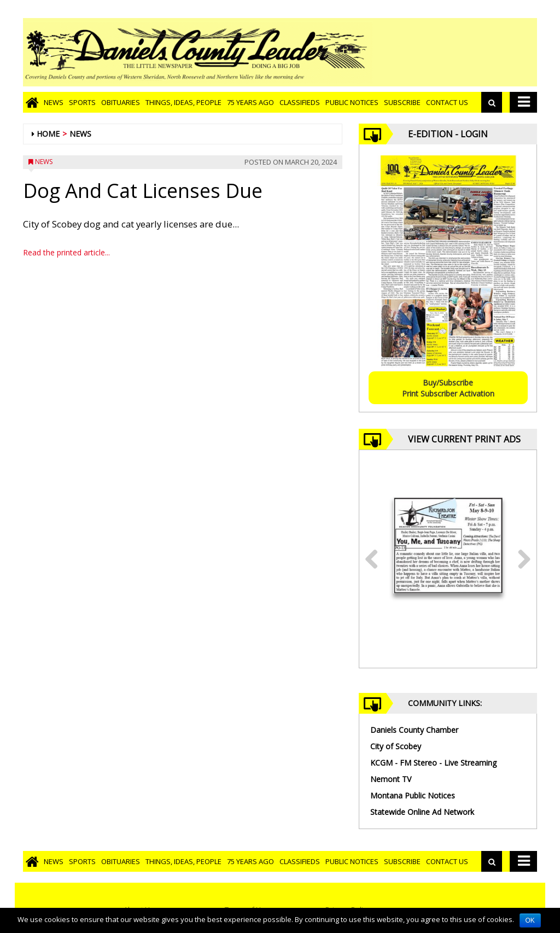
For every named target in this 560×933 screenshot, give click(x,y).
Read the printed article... (66, 252)
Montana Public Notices (413, 795)
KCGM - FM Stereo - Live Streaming (433, 763)
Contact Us (447, 102)
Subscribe (402, 102)
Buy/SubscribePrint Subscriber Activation (448, 388)
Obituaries (121, 102)
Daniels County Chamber (414, 730)
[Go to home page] (32, 102)
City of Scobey (396, 746)
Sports (82, 102)
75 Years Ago (250, 102)
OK (530, 920)
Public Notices (352, 102)
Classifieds (300, 102)
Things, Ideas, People (183, 102)
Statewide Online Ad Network (422, 812)
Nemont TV (391, 779)
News (54, 102)
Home (48, 134)
